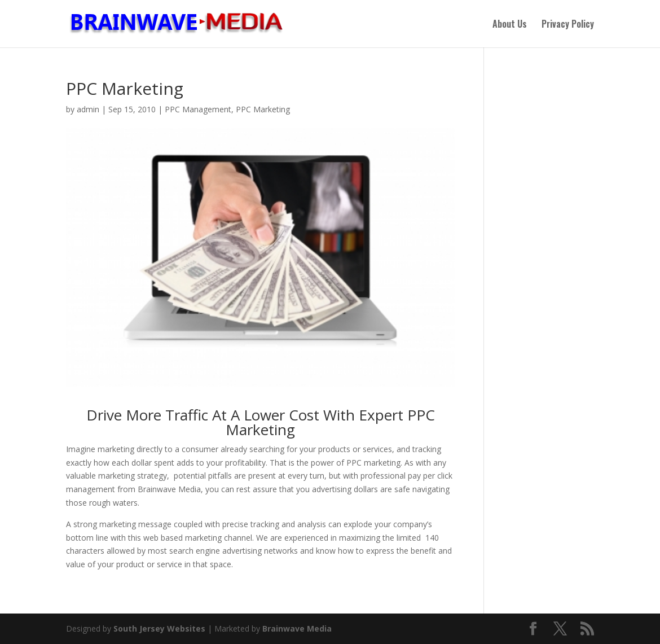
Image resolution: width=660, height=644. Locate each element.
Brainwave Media (297, 628)
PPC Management (198, 109)
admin (88, 109)
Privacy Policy (568, 25)
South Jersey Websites (159, 628)
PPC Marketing (263, 109)
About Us (510, 25)
